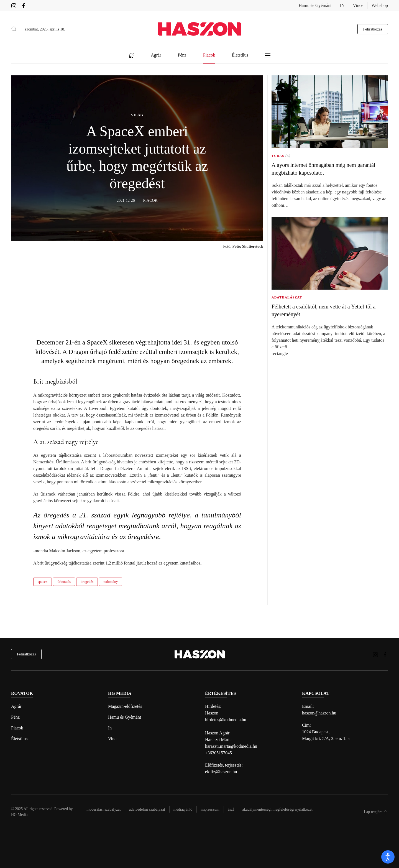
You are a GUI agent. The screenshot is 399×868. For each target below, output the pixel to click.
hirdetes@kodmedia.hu (226, 720)
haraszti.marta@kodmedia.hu (231, 746)
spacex (43, 582)
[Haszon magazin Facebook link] (24, 5)
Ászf (231, 809)
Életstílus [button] (240, 55)
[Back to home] (199, 29)
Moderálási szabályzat (103, 809)
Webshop (380, 5)
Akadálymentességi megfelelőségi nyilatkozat (277, 809)
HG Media (19, 815)
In (110, 728)
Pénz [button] (182, 55)
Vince (358, 5)
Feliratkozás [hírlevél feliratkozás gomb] (373, 29)
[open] (388, 857)
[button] (14, 29)
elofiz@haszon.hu (221, 772)
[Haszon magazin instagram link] (14, 5)
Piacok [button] (209, 55)
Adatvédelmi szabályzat (147, 809)
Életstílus (19, 739)
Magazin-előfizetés (125, 706)
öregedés (87, 582)
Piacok (17, 728)
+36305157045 (218, 753)
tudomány (111, 582)
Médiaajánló (183, 809)
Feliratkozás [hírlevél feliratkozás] (26, 654)
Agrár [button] (156, 55)
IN (342, 5)
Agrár (16, 706)
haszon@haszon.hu (319, 713)
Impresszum (210, 809)
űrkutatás (64, 582)
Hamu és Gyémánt (315, 5)
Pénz (15, 717)
